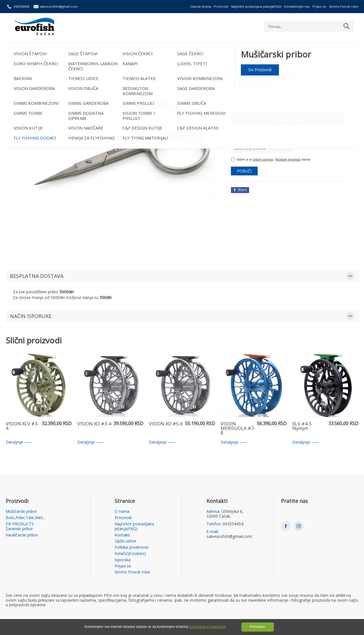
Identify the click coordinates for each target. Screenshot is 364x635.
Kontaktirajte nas (297, 6)
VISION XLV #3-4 (22, 426)
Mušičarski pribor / (48, 64)
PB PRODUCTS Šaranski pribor (135, 47)
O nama (122, 512)
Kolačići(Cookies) (130, 554)
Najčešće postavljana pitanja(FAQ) (256, 6)
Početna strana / (19, 64)
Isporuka (123, 560)
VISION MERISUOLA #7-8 (238, 429)
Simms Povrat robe (344, 6)
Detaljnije (19, 442)
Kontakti (122, 535)
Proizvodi (221, 6)
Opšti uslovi (125, 541)
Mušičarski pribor (25, 47)
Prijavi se (319, 6)
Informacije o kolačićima (208, 627)
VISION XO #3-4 (94, 424)
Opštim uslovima (263, 159)
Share (240, 190)
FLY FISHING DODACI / (82, 64)
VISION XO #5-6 (166, 424)
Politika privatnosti (132, 547)
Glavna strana (201, 6)
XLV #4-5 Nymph (302, 426)
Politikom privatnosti (288, 159)
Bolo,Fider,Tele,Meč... (74, 47)
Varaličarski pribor (195, 47)
